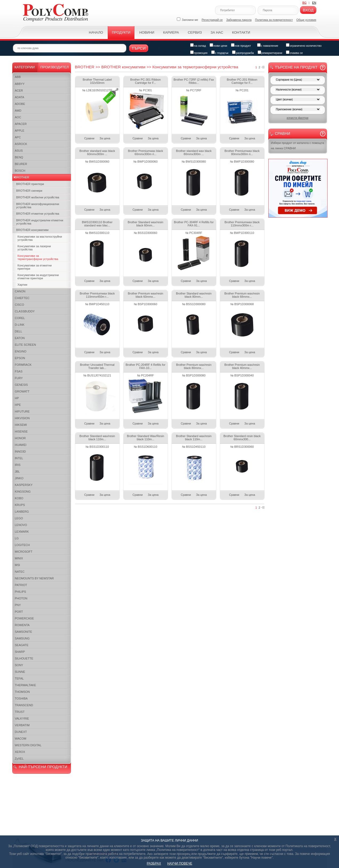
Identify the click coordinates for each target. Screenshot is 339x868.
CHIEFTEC (22, 298)
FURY (19, 378)
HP (17, 398)
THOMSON (22, 692)
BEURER (21, 164)
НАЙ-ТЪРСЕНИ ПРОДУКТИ (43, 767)
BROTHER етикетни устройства (38, 214)
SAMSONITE (24, 632)
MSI (18, 565)
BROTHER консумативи (32, 230)
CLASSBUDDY (25, 311)
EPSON (20, 358)
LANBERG (22, 512)
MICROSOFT (24, 552)
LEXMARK (22, 532)
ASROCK (21, 144)
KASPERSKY (24, 485)
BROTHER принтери (30, 184)
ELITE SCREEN (25, 345)
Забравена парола (239, 20)
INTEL (19, 458)
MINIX (19, 558)
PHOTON (21, 598)
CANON (20, 291)
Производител (55, 67)
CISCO (20, 305)
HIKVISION (22, 418)
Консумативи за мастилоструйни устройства (40, 238)
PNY (18, 605)
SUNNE (20, 672)
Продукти (121, 32)
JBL (17, 472)
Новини (147, 32)
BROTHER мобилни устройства (38, 197)
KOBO (19, 498)
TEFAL (19, 678)
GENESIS (21, 385)
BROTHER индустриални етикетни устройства (40, 222)
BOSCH (20, 171)
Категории (25, 67)
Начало (96, 32)
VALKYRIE (22, 718)
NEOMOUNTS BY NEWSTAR (34, 578)
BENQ (19, 157)
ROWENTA (22, 625)
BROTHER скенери (29, 191)
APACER (21, 124)
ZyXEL (19, 759)
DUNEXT (21, 732)
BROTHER (22, 177)
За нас (217, 32)
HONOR (20, 438)
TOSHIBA (21, 698)
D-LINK (20, 325)
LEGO (19, 518)
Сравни (89, 138)
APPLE (20, 131)
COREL (20, 318)
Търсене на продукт (296, 67)
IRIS (18, 465)
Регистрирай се (212, 20)
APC (18, 137)
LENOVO (21, 525)
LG (17, 538)
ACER (19, 91)
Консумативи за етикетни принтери (35, 267)
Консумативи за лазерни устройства (34, 248)
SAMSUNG (22, 638)
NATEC (20, 572)
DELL (19, 331)
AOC (18, 117)
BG (304, 3)
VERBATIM (22, 725)
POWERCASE (25, 618)
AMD (18, 111)
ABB (18, 77)
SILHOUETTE (24, 658)
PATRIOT (21, 585)
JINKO (19, 478)
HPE (18, 405)
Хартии (23, 285)
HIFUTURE (22, 411)
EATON (20, 338)
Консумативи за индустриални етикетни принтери (38, 277)
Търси (139, 48)
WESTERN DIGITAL (28, 745)
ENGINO (21, 351)
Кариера (171, 32)
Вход (308, 10)
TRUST (20, 712)
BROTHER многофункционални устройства (38, 206)
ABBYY (20, 84)
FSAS (19, 371)
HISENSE (21, 431)
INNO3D (21, 451)
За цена (105, 138)
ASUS (19, 151)
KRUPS (20, 505)
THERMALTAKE (26, 685)
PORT (19, 612)
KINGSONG (23, 492)
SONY (19, 665)
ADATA (20, 97)
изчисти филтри (298, 118)
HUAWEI (21, 445)
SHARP (20, 652)
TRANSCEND (24, 705)
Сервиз (195, 32)
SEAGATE (22, 645)
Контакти (241, 32)
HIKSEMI (21, 425)
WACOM (21, 739)
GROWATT (22, 391)
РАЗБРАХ (154, 863)
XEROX (20, 752)
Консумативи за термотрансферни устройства (38, 257)
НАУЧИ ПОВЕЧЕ (180, 863)
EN (314, 3)
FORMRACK (23, 365)
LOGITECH (22, 545)
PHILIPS (21, 592)
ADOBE (20, 104)
